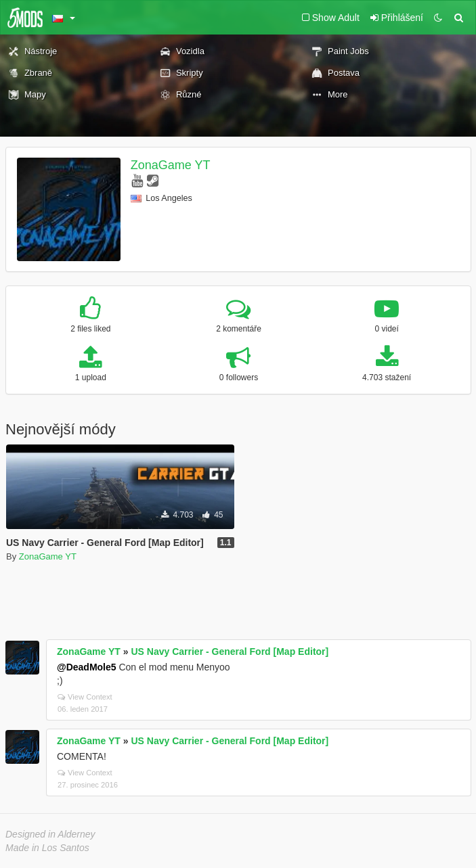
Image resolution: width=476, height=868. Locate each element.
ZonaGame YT (171, 165)
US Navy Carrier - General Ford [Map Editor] (230, 652)
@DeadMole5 (87, 667)
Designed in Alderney (50, 834)
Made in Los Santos (47, 848)
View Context (85, 697)
